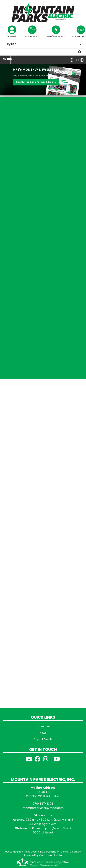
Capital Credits (43, 739)
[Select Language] (43, 44)
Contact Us (43, 726)
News (43, 733)
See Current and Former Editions (36, 82)
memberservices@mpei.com (43, 808)
